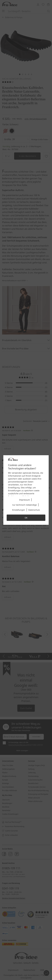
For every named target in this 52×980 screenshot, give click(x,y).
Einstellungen (19, 510)
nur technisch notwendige (24, 505)
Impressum (24, 500)
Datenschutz (34, 510)
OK (26, 518)
